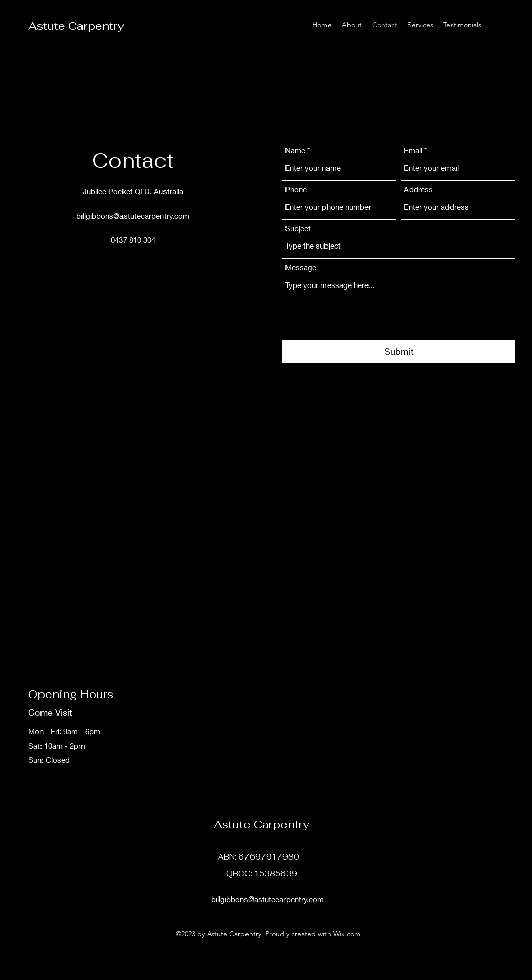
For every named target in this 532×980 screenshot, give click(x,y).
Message (301, 268)
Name (295, 151)
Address (418, 190)
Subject (298, 229)
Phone (296, 190)
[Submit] (399, 352)
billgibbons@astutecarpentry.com (133, 216)
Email (413, 151)
